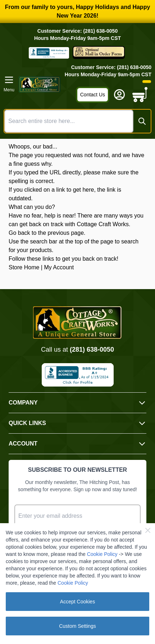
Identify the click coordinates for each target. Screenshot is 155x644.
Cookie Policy (102, 554)
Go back (19, 233)
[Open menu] (9, 84)
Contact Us (93, 95)
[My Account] (119, 95)
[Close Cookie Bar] (148, 530)
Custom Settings (77, 626)
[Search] (142, 121)
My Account (59, 267)
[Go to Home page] (40, 84)
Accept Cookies (77, 602)
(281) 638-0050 (92, 350)
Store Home (24, 267)
